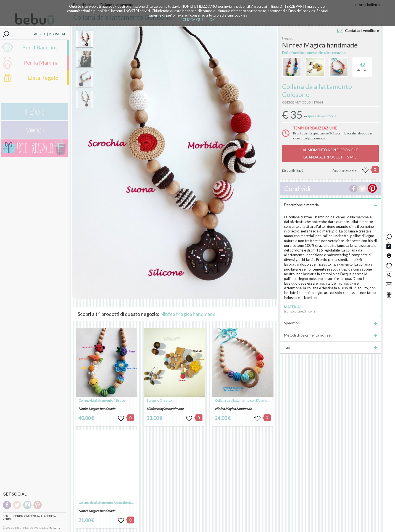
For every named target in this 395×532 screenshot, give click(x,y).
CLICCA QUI (193, 20)
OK (212, 20)
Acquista (50, 516)
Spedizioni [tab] (331, 323)
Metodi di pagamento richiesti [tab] (331, 335)
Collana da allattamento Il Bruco (102, 400)
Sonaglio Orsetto (159, 400)
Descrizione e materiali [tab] (331, 205)
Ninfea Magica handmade (188, 314)
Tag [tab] (331, 347)
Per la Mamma (41, 62)
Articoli (362, 65)
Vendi (7, 519)
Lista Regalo (43, 78)
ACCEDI (40, 34)
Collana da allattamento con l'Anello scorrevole (249, 400)
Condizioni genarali (28, 516)
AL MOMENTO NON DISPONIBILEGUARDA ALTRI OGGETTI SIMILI (331, 153)
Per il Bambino (40, 47)
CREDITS (55, 528)
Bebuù (7, 516)
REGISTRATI (58, 34)
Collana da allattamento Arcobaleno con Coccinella (116, 503)
